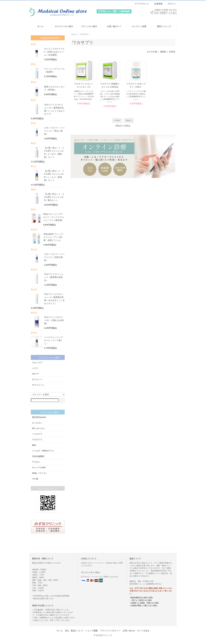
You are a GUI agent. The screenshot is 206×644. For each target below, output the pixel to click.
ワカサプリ (84, 34)
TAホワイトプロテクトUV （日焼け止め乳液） (54, 320)
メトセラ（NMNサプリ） (48, 451)
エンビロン (48, 423)
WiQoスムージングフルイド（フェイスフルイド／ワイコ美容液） (53, 217)
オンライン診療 (139, 26)
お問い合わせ (129, 631)
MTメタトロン (48, 428)
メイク (48, 368)
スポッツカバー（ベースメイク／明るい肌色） (54, 131)
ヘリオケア (48, 434)
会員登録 (157, 4)
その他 (48, 479)
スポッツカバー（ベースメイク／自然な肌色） (54, 257)
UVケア (48, 374)
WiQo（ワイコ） (48, 473)
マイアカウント (140, 4)
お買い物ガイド (114, 26)
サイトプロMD (48, 468)
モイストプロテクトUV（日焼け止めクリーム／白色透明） (54, 52)
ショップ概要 (92, 631)
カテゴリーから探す (64, 26)
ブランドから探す (89, 26)
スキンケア (48, 363)
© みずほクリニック (103, 635)
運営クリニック (164, 26)
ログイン (170, 4)
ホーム (40, 26)
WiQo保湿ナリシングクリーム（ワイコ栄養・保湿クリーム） (53, 237)
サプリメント (48, 385)
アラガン (48, 462)
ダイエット (48, 379)
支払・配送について (74, 631)
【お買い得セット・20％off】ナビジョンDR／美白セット (54, 197)
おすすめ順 (152, 52)
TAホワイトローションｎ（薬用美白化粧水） (54, 277)
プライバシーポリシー (110, 631)
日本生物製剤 (48, 456)
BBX (48, 445)
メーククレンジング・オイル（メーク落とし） (54, 340)
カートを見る (143, 631)
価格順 (163, 52)
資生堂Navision (48, 417)
